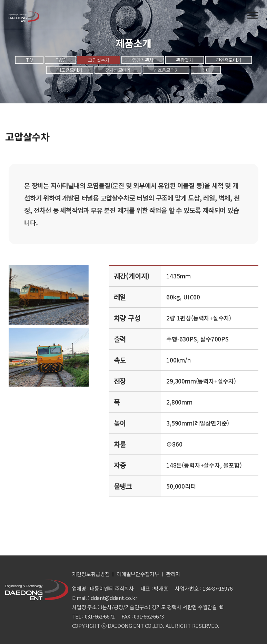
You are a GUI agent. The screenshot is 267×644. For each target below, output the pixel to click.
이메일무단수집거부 (138, 574)
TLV (29, 60)
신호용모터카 (166, 70)
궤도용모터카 (70, 70)
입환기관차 (143, 60)
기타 (206, 70)
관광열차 (184, 60)
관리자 (173, 574)
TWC (60, 60)
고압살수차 (99, 60)
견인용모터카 (229, 60)
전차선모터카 (118, 70)
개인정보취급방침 (91, 574)
